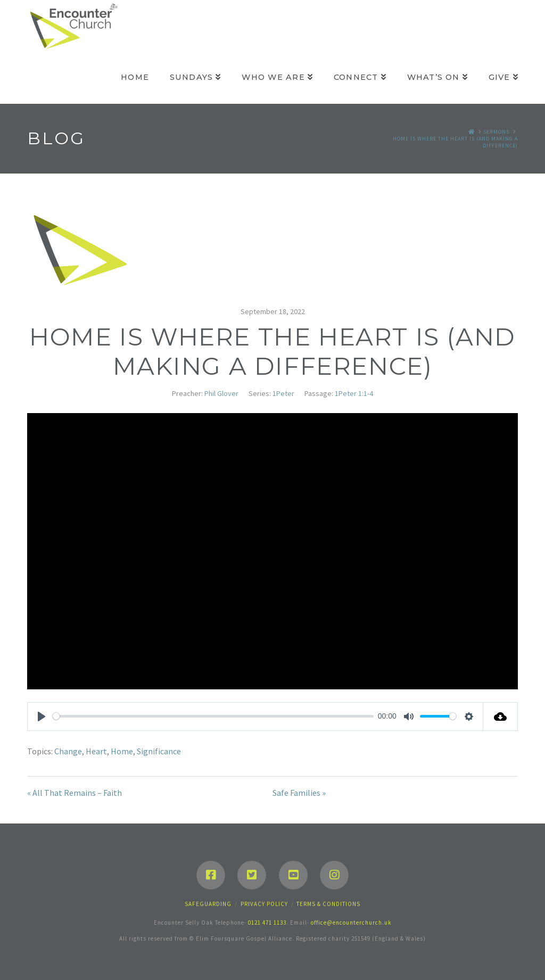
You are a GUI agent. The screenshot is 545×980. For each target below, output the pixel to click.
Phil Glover (221, 393)
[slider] (213, 716)
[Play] (42, 717)
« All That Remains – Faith (75, 793)
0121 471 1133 (267, 923)
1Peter (283, 393)
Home (122, 751)
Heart (96, 751)
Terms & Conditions (328, 904)
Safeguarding (208, 904)
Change (68, 751)
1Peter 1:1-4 (354, 393)
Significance (159, 751)
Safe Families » (299, 793)
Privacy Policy (264, 904)
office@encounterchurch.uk (351, 923)
